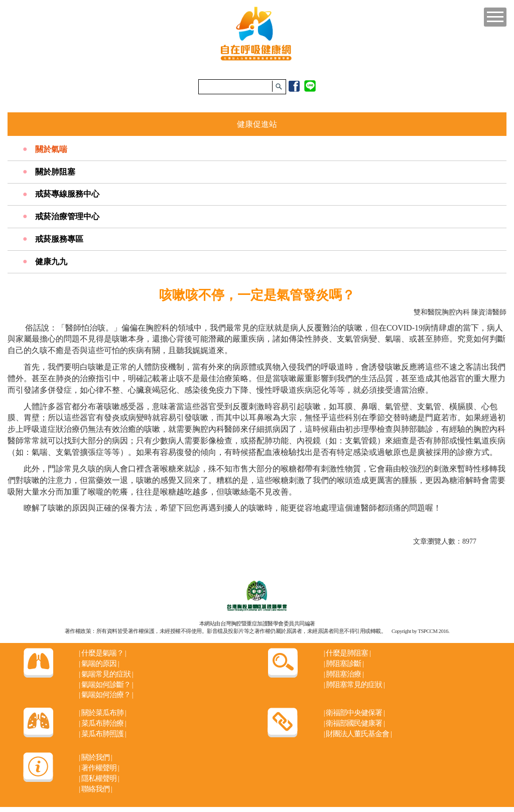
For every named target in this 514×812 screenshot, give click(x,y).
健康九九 (51, 262)
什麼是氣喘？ (102, 653)
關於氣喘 (51, 149)
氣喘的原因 (99, 664)
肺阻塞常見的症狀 (354, 685)
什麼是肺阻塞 (347, 653)
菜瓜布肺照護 (102, 734)
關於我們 (95, 757)
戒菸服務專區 (59, 239)
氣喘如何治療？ (106, 695)
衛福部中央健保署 (354, 713)
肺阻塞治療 (344, 674)
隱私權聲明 (99, 778)
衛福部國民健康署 (354, 723)
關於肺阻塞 (55, 172)
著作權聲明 (99, 768)
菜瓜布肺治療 (102, 723)
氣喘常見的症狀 (106, 674)
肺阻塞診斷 (344, 664)
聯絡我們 (95, 789)
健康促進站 (257, 124)
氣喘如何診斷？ (106, 685)
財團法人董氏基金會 (358, 734)
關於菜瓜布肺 (102, 713)
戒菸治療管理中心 (67, 216)
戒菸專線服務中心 (67, 194)
